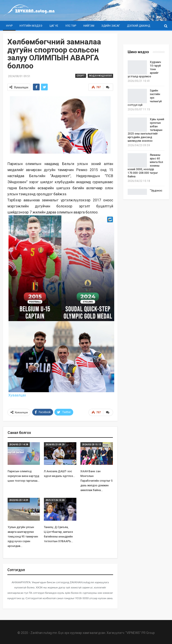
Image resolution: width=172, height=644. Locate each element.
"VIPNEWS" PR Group (140, 633)
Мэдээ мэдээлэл (100, 76)
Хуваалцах (17, 395)
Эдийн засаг (111, 26)
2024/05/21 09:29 (55, 445)
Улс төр (71, 26)
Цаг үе (54, 26)
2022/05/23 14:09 (19, 500)
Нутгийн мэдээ (31, 26)
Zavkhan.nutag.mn (44, 633)
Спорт (81, 76)
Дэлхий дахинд (139, 26)
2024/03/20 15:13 (91, 445)
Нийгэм (89, 26)
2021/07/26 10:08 (55, 500)
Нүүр (9, 26)
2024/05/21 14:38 (19, 445)
